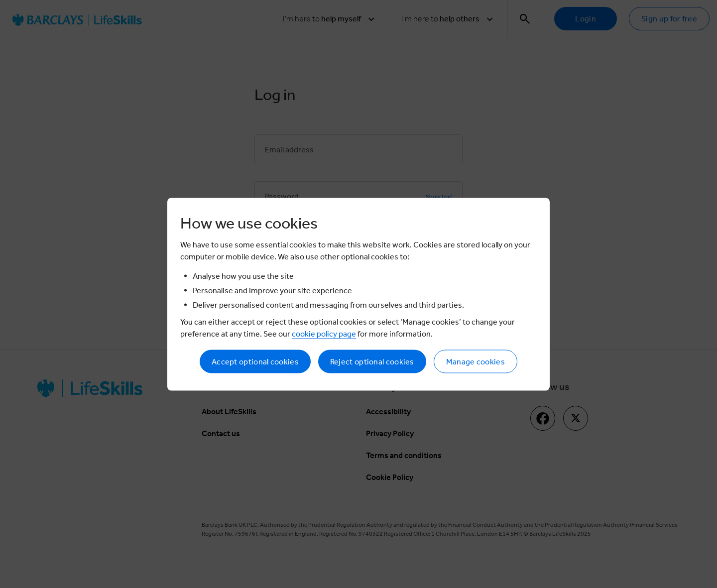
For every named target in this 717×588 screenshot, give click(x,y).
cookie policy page (324, 333)
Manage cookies (476, 361)
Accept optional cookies (255, 361)
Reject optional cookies (372, 361)
